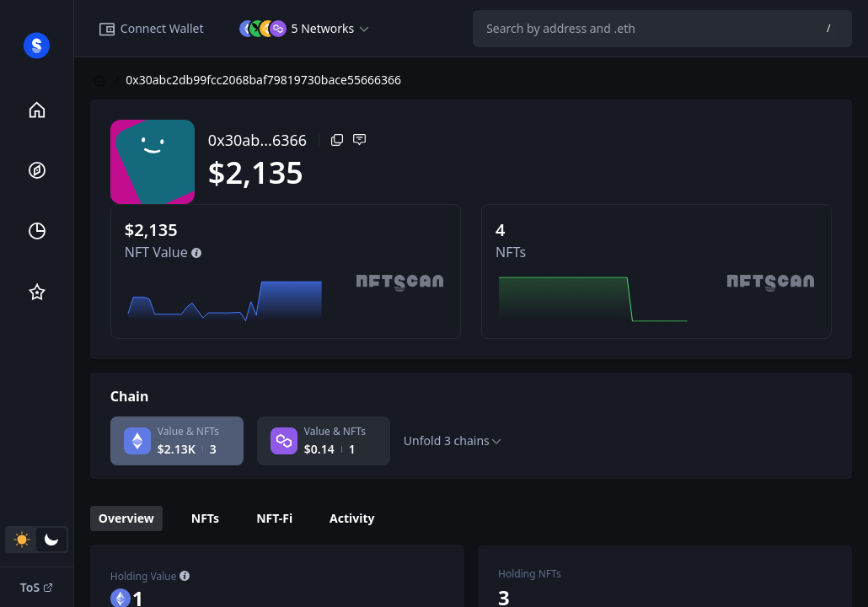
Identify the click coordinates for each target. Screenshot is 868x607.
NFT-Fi (274, 518)
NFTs (205, 518)
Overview (126, 518)
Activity (352, 518)
